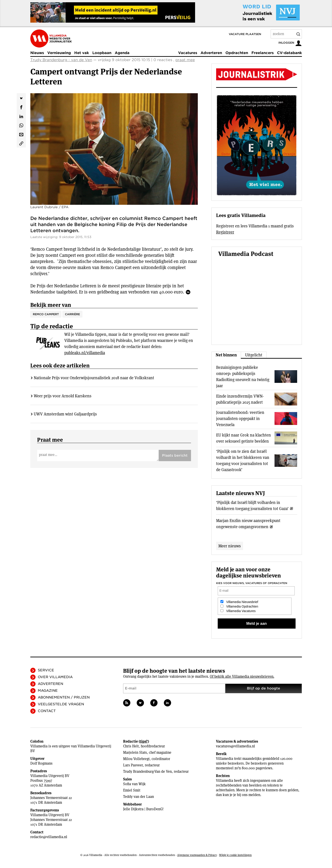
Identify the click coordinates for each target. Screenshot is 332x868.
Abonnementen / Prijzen (64, 697)
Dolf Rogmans (41, 763)
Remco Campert (46, 314)
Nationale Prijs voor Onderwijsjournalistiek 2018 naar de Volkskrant (94, 378)
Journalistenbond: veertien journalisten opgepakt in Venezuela (240, 418)
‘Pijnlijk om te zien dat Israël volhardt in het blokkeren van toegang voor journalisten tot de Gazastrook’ (243, 460)
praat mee (185, 60)
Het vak (82, 53)
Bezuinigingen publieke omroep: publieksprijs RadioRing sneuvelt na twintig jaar (243, 377)
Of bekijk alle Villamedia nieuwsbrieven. (242, 676)
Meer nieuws (230, 546)
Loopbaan (102, 53)
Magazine (48, 691)
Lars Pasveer (133, 765)
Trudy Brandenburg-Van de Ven (147, 771)
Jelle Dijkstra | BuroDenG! (143, 809)
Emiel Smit (132, 790)
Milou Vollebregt (136, 759)
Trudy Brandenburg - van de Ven (61, 60)
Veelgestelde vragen (61, 704)
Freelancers (263, 53)
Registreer (225, 232)
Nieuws (37, 53)
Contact (47, 711)
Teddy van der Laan (139, 797)
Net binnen (226, 355)
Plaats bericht (175, 455)
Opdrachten (237, 53)
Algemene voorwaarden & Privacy (197, 855)
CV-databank (289, 53)
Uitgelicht (254, 355)
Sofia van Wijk (134, 784)
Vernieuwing (59, 53)
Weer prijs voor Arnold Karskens (63, 396)
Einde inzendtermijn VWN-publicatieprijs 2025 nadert (240, 399)
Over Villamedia (55, 677)
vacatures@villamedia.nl (235, 746)
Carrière (72, 314)
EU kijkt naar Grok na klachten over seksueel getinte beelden (244, 438)
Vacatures (188, 53)
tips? (144, 741)
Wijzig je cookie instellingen (235, 855)
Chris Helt (131, 746)
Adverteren (211, 53)
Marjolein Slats (135, 752)
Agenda (122, 53)
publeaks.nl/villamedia (85, 353)
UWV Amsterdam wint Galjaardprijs (65, 414)
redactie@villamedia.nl (49, 837)
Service (46, 670)
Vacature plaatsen (245, 34)
